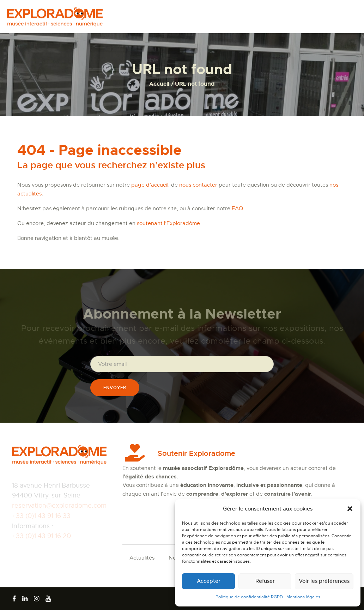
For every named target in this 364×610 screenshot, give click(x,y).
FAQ (237, 209)
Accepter (209, 581)
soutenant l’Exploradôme (168, 223)
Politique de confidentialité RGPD (249, 597)
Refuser (265, 581)
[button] (350, 509)
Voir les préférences (324, 581)
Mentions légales (303, 597)
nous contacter (198, 185)
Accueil (159, 84)
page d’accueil (150, 185)
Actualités (142, 558)
